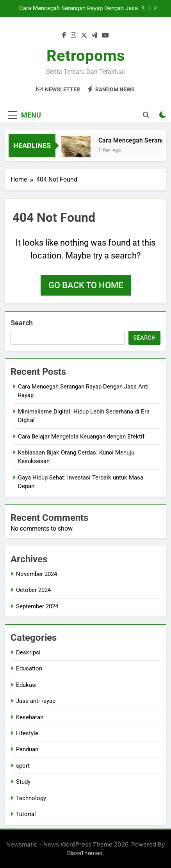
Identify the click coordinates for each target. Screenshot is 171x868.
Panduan (27, 749)
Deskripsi (28, 652)
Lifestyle (27, 733)
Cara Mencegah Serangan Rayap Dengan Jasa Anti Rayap (78, 9)
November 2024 (37, 574)
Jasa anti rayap (36, 701)
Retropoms (86, 56)
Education (29, 668)
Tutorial (26, 814)
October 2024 (33, 590)
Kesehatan (30, 717)
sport (23, 766)
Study (23, 782)
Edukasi (26, 685)
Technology (31, 798)
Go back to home (86, 285)
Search (22, 323)
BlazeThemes (85, 853)
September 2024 (37, 606)
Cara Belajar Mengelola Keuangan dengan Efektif (81, 437)
